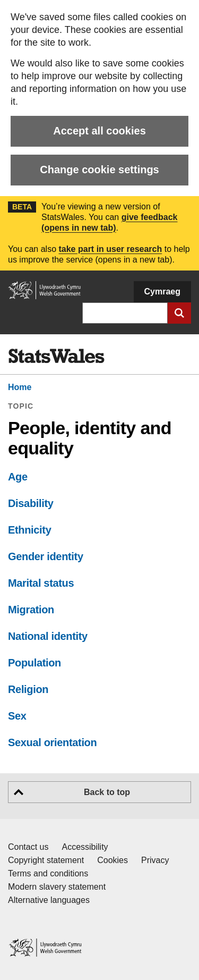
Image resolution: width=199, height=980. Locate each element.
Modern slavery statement (57, 887)
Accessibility (85, 847)
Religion (28, 689)
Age (18, 477)
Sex (17, 716)
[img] (56, 356)
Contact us (28, 847)
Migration (31, 610)
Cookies (113, 860)
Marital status (41, 583)
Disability (31, 503)
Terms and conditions (48, 873)
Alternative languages (49, 900)
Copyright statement (46, 860)
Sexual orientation (52, 742)
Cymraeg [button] (162, 292)
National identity (48, 636)
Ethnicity (29, 530)
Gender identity (46, 556)
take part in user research (110, 249)
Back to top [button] (107, 792)
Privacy (155, 860)
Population (34, 663)
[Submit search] (179, 313)
